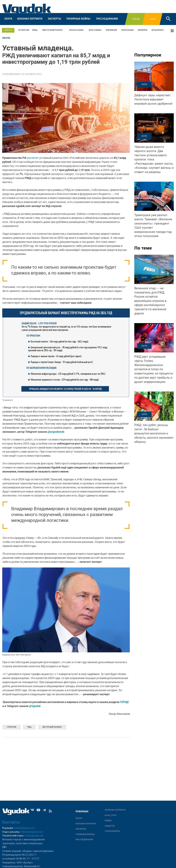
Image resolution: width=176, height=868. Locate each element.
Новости (8, 33)
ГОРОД (124, 705)
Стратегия (24, 33)
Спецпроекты (112, 831)
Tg (44, 812)
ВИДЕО (108, 820)
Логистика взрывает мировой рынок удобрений (153, 102)
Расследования (107, 22)
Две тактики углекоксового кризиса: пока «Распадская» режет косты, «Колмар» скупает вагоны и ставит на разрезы (154, 162)
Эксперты (54, 22)
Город (136, 22)
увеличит (33, 161)
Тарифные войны (78, 22)
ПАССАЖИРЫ (96, 33)
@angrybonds (56, 435)
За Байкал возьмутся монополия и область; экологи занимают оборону (154, 436)
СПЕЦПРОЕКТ (158, 33)
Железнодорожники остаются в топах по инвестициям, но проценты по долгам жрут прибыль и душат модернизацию (154, 372)
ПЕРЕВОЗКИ (112, 33)
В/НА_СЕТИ (111, 815)
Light (153, 22)
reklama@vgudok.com (32, 832)
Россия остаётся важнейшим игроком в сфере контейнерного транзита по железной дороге (150, 304)
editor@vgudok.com (24, 828)
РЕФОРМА (143, 33)
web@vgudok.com (34, 836)
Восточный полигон (53, 33)
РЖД (35, 33)
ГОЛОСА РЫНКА (77, 33)
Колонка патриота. (116, 810)
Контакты (11, 822)
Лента (8, 22)
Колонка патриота (30, 22)
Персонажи (128, 33)
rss (50, 812)
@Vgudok (35, 709)
